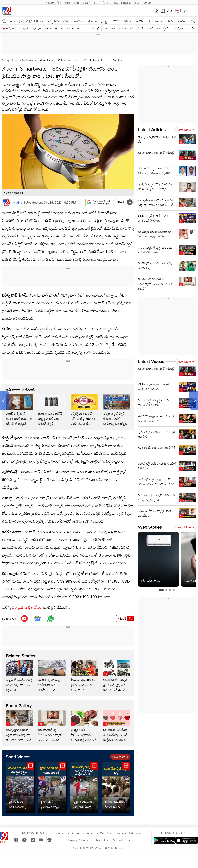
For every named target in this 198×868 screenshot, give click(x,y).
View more (120, 757)
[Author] (6, 203)
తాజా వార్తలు (17, 21)
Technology (28, 60)
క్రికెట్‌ (140, 28)
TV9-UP (147, 2)
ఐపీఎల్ (66, 21)
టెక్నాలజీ (24, 28)
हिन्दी (60, 2)
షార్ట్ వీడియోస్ (155, 21)
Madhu (17, 202)
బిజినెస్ (127, 21)
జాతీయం (170, 21)
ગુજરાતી (86, 2)
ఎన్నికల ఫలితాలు (35, 21)
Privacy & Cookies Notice (84, 840)
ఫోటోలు (117, 21)
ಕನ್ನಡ (68, 2)
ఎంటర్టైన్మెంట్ (53, 21)
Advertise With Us (99, 833)
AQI (170, 11)
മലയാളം (126, 2)
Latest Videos (151, 361)
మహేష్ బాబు (179, 28)
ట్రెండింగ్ (182, 21)
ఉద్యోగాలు (11, 28)
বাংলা (96, 2)
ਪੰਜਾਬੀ (106, 2)
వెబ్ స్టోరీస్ (140, 21)
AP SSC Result (54, 28)
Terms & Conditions (117, 840)
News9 (50, 2)
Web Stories (150, 527)
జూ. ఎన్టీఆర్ (163, 28)
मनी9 (137, 2)
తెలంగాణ (93, 21)
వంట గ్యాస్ (94, 28)
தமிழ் (115, 2)
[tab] (161, 590)
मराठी (76, 2)
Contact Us (62, 833)
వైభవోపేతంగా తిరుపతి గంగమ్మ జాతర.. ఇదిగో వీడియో (17, 804)
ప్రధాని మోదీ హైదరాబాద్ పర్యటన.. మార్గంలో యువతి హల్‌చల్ (52, 804)
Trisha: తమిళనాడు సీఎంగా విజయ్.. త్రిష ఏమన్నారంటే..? (115, 804)
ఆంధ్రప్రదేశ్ (79, 21)
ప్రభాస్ (150, 28)
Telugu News (10, 60)
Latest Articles (152, 129)
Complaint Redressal (127, 833)
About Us (78, 833)
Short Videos (18, 757)
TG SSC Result (76, 28)
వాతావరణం (109, 28)
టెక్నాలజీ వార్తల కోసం (27, 607)
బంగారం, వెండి (127, 28)
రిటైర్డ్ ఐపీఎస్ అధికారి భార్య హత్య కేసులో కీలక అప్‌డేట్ (84, 804)
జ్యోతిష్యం (36, 28)
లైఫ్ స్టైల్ (105, 21)
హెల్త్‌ (193, 21)
